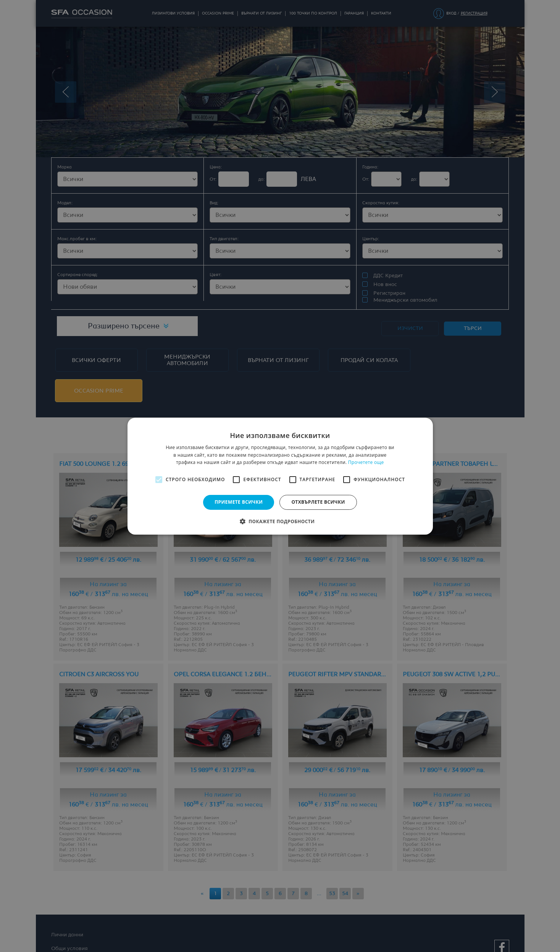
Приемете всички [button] (239, 502)
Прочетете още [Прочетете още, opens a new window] (366, 462)
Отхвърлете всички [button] (318, 502)
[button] (280, 521)
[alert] (280, 476)
